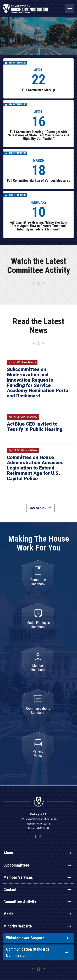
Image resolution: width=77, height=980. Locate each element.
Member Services (37, 877)
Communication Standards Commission (37, 952)
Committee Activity (37, 902)
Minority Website (37, 926)
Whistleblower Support (37, 938)
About (37, 853)
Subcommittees (37, 865)
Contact (37, 890)
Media (37, 914)
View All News (40, 508)
